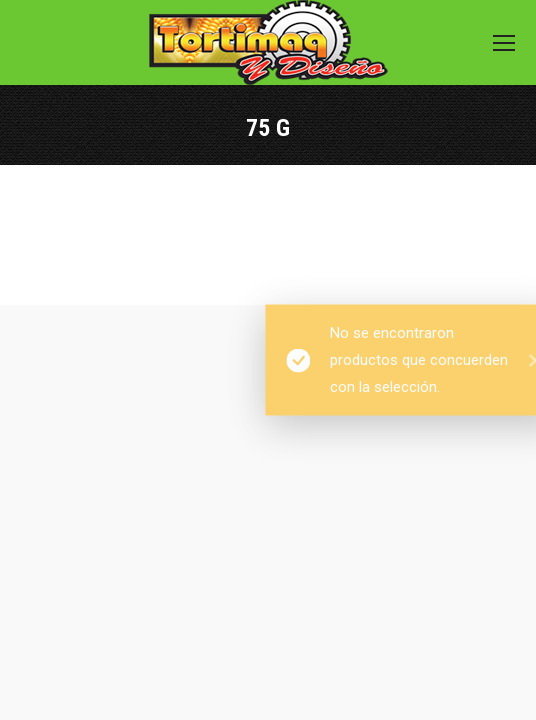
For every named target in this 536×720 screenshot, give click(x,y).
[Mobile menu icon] (504, 43)
